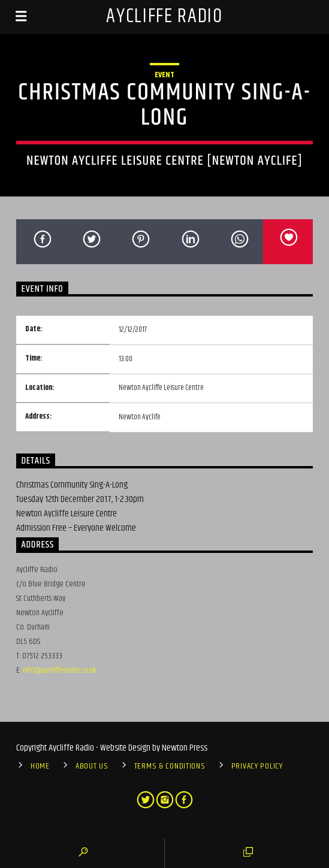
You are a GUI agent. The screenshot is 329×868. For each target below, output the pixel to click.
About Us (92, 766)
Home (40, 766)
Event (164, 75)
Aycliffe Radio (164, 16)
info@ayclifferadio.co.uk (60, 670)
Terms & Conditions (170, 766)
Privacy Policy (257, 766)
